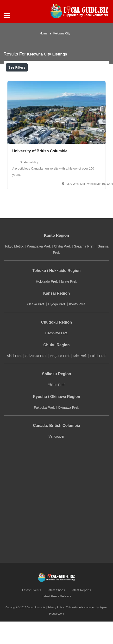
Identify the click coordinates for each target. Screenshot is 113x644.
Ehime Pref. (56, 408)
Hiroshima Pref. (56, 356)
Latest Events (32, 613)
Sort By (81, 78)
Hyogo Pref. (57, 327)
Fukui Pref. (98, 379)
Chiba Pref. (62, 269)
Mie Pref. (80, 379)
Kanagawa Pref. (39, 269)
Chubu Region (56, 368)
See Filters (17, 67)
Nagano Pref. (60, 379)
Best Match (55, 78)
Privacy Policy (56, 630)
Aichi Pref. (14, 379)
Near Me (27, 78)
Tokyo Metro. (14, 269)
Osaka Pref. (36, 327)
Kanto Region (56, 258)
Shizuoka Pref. (36, 379)
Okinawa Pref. (69, 430)
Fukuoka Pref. (44, 430)
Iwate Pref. (69, 304)
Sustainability (29, 185)
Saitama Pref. (84, 269)
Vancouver (56, 459)
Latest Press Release (56, 619)
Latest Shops (56, 613)
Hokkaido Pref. (47, 304)
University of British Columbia (40, 174)
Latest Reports (81, 613)
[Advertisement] (45, 522)
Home (44, 33)
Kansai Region (56, 316)
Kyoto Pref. (77, 327)
